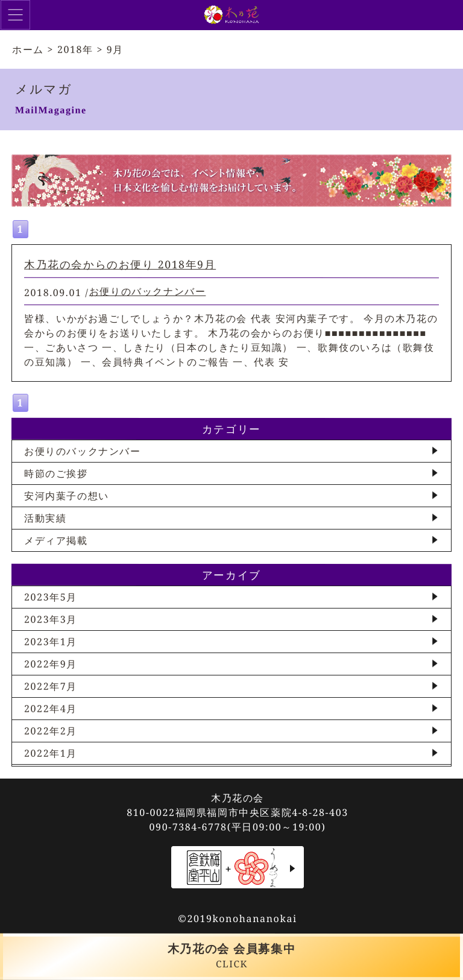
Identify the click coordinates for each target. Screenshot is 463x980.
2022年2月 (51, 731)
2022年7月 (51, 686)
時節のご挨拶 (56, 473)
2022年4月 (51, 709)
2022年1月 (51, 753)
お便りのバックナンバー (148, 291)
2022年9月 (51, 664)
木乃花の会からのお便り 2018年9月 (120, 264)
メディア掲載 (56, 540)
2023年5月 (51, 597)
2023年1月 (51, 642)
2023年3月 (51, 619)
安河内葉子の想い (67, 496)
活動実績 (45, 518)
